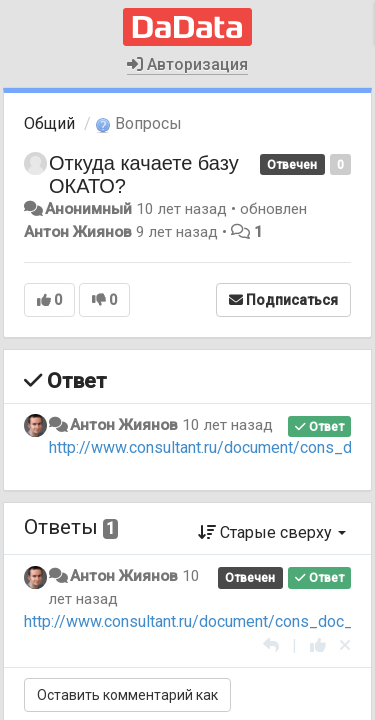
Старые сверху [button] (272, 532)
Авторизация (187, 64)
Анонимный (88, 209)
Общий (49, 123)
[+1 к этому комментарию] (318, 645)
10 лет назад (227, 425)
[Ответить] (271, 645)
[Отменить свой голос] (345, 645)
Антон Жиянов (78, 232)
